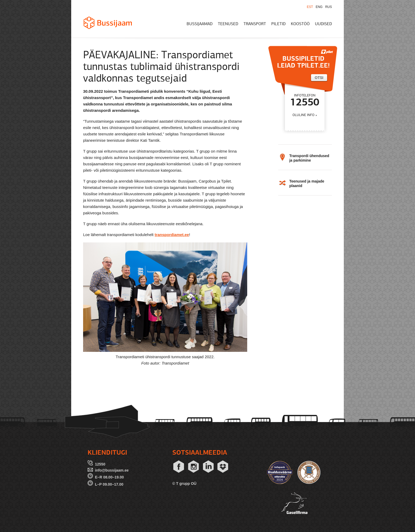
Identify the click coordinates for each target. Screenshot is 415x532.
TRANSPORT (255, 24)
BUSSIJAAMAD (200, 24)
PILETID (278, 24)
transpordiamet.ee (172, 235)
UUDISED (323, 24)
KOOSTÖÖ (300, 24)
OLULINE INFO (303, 115)
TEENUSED (228, 24)
